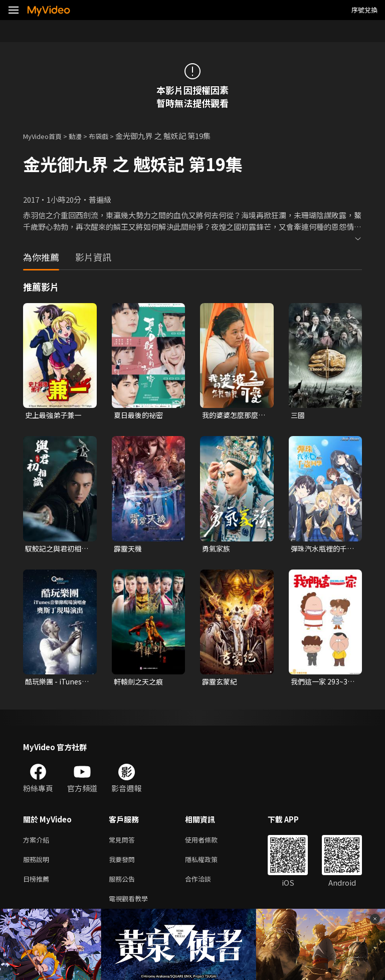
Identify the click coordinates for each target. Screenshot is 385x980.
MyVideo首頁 (46, 136)
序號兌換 (364, 10)
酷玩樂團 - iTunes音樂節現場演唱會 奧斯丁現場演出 (55, 684)
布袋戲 (109, 136)
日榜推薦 (38, 885)
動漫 (83, 136)
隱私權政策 (210, 864)
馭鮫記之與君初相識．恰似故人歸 (55, 550)
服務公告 (124, 885)
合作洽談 (206, 885)
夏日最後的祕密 (140, 415)
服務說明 (38, 864)
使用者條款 (210, 843)
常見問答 (124, 843)
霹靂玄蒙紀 (221, 684)
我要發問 (124, 864)
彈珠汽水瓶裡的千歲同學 (321, 550)
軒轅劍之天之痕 (140, 684)
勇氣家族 (217, 550)
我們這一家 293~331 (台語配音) (323, 684)
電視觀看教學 (131, 906)
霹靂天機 (129, 550)
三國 (298, 415)
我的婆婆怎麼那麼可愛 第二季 (232, 415)
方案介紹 (38, 843)
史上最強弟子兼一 (55, 415)
